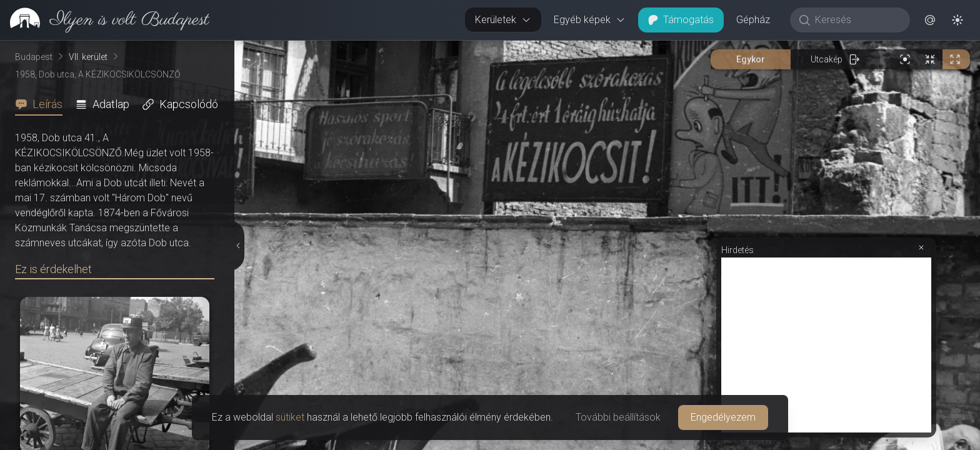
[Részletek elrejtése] (239, 246)
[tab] (42, 104)
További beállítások (618, 417)
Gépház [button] (753, 20)
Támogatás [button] (681, 20)
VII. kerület (88, 57)
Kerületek (503, 20)
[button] (930, 20)
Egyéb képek (590, 20)
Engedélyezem (723, 417)
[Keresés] (857, 20)
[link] (105, 20)
